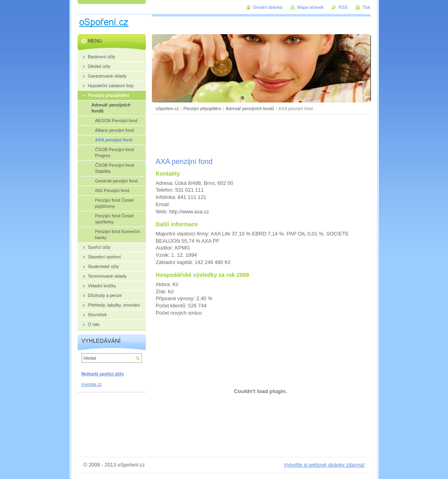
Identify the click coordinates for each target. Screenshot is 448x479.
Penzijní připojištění (202, 108)
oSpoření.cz (168, 108)
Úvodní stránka (268, 7)
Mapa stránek (311, 7)
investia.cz (92, 384)
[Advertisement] (261, 135)
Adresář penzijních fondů (250, 108)
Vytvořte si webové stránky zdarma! (324, 465)
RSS (343, 7)
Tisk (366, 7)
